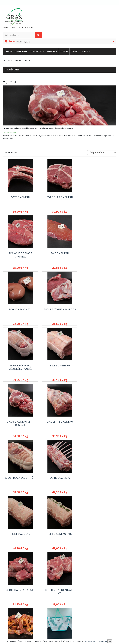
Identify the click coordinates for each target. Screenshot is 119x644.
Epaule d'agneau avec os (99, 253)
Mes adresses (9, 625)
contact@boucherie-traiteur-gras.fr (20, 595)
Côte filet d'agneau (59, 197)
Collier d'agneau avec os (20, 479)
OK (72, 622)
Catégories (13, 70)
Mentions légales (88, 601)
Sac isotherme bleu (99, 478)
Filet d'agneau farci (59, 422)
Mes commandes (10, 621)
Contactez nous (16, 28)
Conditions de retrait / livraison (94, 590)
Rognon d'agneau (59, 253)
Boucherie (52, 51)
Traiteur (85, 51)
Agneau (27, 61)
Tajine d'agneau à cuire (99, 422)
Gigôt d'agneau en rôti (59, 365)
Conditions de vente (89, 598)
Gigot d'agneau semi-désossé (99, 311)
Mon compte (30, 28)
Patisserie (64, 51)
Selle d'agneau (59, 309)
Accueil (5, 28)
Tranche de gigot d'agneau (99, 199)
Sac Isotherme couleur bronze (20, 535)
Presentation (22, 51)
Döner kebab (59, 478)
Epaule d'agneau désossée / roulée (20, 311)
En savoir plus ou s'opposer (96, 641)
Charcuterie (38, 51)
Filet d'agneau (20, 422)
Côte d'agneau (20, 197)
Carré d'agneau (99, 365)
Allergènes (86, 594)
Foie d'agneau (20, 253)
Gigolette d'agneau (20, 365)
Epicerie (74, 51)
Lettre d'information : (51, 618)
